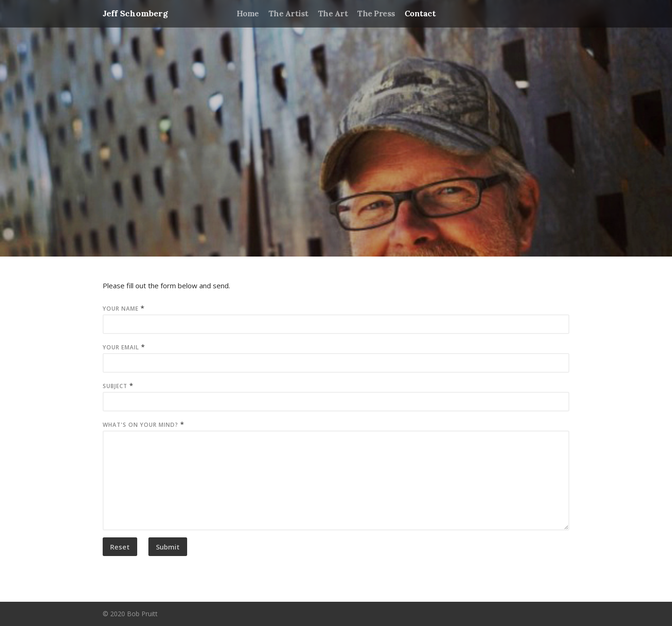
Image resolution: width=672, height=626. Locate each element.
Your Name (121, 309)
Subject (115, 386)
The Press (376, 14)
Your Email (121, 347)
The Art (333, 14)
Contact (420, 14)
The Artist (288, 14)
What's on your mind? (140, 425)
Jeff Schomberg (135, 13)
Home (248, 14)
